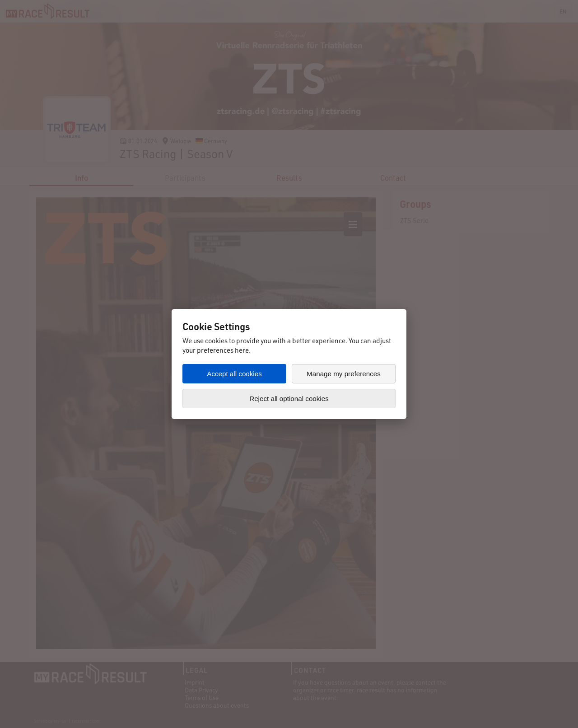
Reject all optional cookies (289, 399)
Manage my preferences (344, 374)
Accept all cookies (234, 374)
